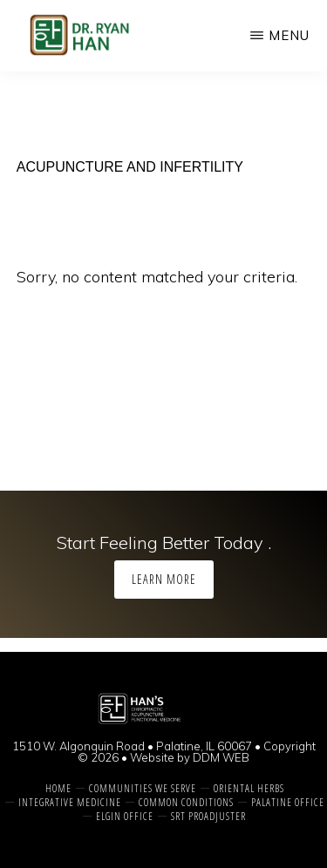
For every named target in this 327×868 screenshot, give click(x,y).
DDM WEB (221, 757)
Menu (289, 35)
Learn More (164, 579)
